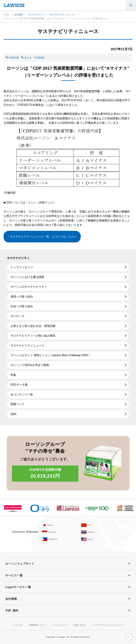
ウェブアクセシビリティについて (108, 625)
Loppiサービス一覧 (18, 587)
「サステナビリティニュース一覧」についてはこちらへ (42, 237)
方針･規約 (12, 610)
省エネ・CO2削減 (34, 58)
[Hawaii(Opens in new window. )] (101, 539)
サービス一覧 (14, 575)
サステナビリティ (36, 15)
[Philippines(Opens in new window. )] (61, 539)
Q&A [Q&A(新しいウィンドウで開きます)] (14, 414)
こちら (29, 203)
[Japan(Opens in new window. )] (61, 525)
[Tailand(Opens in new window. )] (101, 532)
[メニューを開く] (131, 5)
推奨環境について (38, 625)
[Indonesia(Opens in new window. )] (61, 532)
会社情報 (18, 15)
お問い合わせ (80, 625)
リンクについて (60, 625)
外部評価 (14, 58)
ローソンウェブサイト (20, 564)
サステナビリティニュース (62, 15)
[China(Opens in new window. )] (101, 525)
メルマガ (18, 625)
